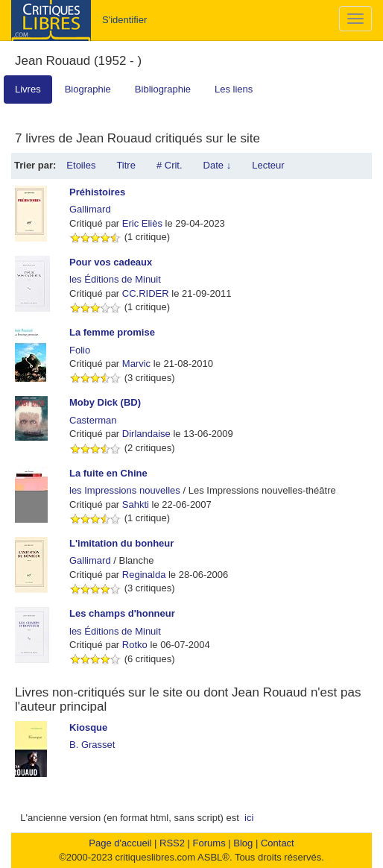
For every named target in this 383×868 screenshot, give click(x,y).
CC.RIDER (146, 293)
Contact (278, 843)
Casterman (93, 420)
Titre (126, 165)
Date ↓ (218, 165)
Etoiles (81, 165)
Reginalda (144, 575)
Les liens (234, 89)
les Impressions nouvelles (125, 490)
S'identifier (124, 20)
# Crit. (170, 165)
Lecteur (268, 165)
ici (249, 818)
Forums (209, 843)
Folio (80, 350)
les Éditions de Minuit (115, 279)
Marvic (136, 364)
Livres (28, 89)
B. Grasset (92, 745)
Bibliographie (163, 89)
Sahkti (136, 504)
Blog (243, 843)
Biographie (88, 89)
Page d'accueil (120, 843)
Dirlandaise (146, 434)
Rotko (135, 645)
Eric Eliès (142, 223)
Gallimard (90, 209)
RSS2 (172, 843)
